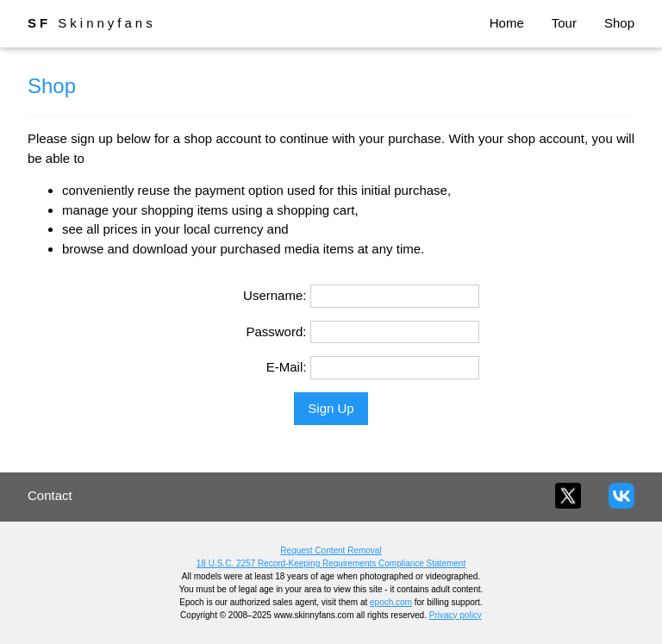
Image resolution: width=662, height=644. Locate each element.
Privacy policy (456, 615)
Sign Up (331, 408)
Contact (50, 495)
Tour (564, 23)
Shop (619, 23)
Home (507, 23)
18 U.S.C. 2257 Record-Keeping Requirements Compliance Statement (331, 563)
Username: (275, 295)
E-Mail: (287, 367)
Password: (276, 331)
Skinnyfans (92, 23)
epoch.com (391, 602)
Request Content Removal (331, 550)
